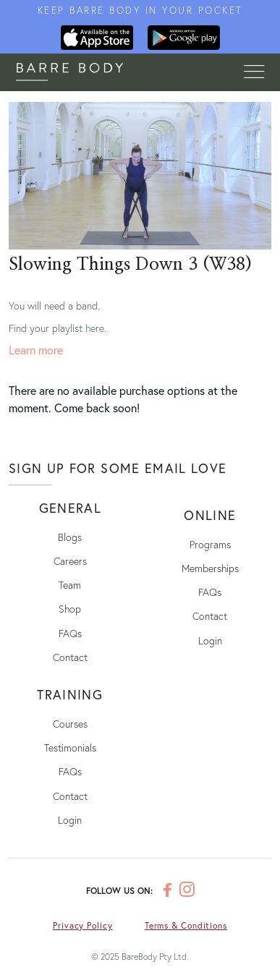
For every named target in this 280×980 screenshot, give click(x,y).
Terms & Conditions (186, 925)
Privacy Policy (83, 925)
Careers (70, 561)
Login (210, 640)
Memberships (210, 568)
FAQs (70, 633)
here (95, 328)
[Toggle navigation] (254, 72)
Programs (210, 544)
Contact (70, 657)
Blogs (70, 537)
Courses (70, 724)
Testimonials (70, 747)
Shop (70, 609)
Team (70, 585)
